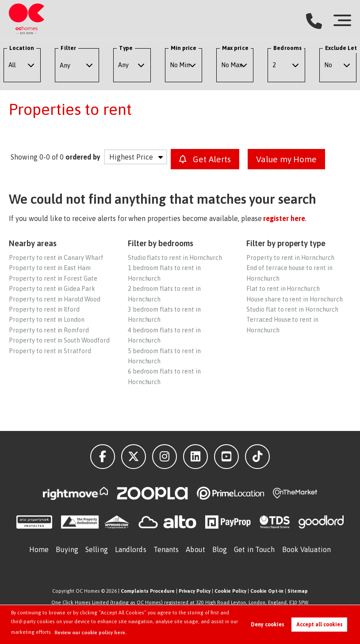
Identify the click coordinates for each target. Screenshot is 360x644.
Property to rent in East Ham (50, 268)
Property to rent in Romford (49, 330)
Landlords (131, 549)
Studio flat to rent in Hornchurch (292, 309)
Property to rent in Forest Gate (53, 278)
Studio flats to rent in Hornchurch (175, 258)
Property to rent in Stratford (50, 351)
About (195, 549)
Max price (235, 48)
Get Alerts (205, 159)
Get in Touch (254, 549)
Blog (220, 549)
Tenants (166, 549)
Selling (97, 549)
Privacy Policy (195, 591)
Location (22, 48)
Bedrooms (287, 48)
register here (284, 218)
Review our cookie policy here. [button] (90, 633)
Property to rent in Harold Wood (55, 299)
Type (126, 48)
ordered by (83, 157)
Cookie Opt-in (267, 591)
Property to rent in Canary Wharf (56, 258)
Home (39, 549)
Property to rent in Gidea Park (52, 289)
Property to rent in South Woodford (59, 340)
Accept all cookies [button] (320, 625)
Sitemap (298, 591)
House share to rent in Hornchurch (294, 299)
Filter (68, 48)
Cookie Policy (230, 591)
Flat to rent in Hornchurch (283, 289)
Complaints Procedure (148, 591)
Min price (184, 48)
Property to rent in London (47, 320)
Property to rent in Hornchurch (290, 258)
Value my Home (286, 159)
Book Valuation (306, 549)
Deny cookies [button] (268, 625)
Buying (67, 549)
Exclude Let (341, 48)
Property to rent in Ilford (44, 309)
